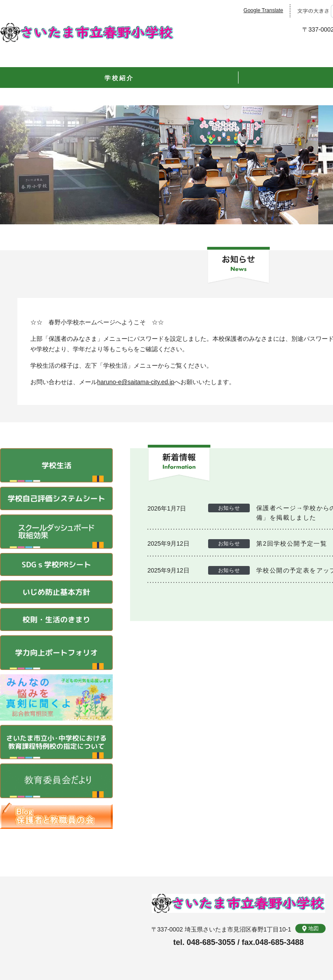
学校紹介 (119, 78)
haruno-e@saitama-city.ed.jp (136, 382)
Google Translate (263, 10)
